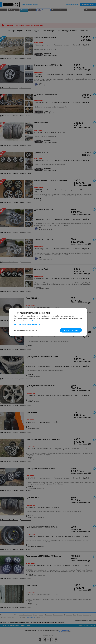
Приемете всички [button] (71, 330)
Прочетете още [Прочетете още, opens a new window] (37, 321)
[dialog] (48, 322)
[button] (48, 324)
